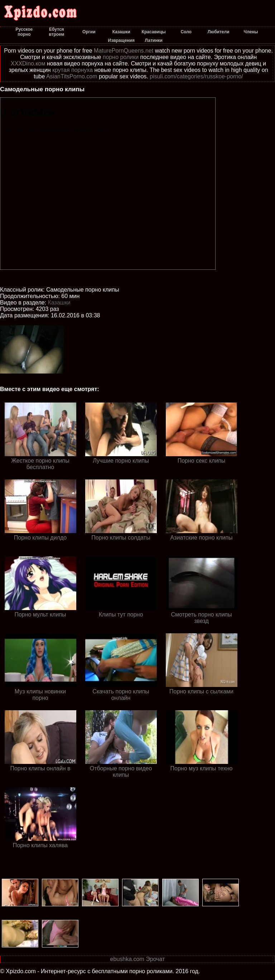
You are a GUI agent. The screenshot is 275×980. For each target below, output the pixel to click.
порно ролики (121, 57)
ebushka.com (127, 959)
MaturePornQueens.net (124, 51)
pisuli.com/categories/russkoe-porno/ (196, 76)
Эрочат (155, 959)
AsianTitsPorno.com (72, 76)
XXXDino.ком (28, 64)
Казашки (59, 303)
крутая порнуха (73, 70)
